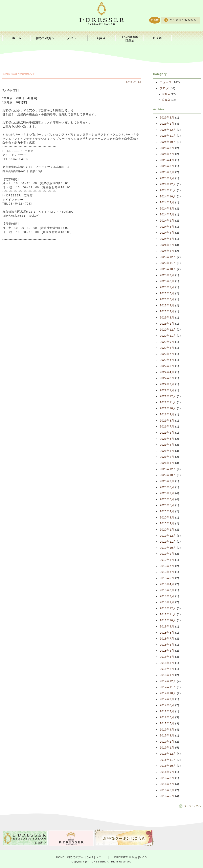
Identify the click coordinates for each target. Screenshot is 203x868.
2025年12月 (168, 130)
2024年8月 (167, 209)
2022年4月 (167, 372)
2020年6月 (167, 499)
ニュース (166, 82)
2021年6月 (167, 433)
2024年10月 (168, 197)
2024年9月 (167, 202)
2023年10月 (168, 269)
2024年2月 (167, 245)
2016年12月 (168, 754)
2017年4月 (167, 730)
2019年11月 (168, 542)
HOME (60, 857)
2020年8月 (167, 487)
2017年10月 (168, 693)
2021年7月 (167, 427)
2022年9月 (167, 342)
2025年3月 (167, 166)
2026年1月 (167, 124)
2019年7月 (167, 566)
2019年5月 (167, 578)
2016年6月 (167, 790)
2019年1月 (167, 602)
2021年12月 (168, 396)
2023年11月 (168, 263)
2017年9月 (167, 699)
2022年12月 (168, 330)
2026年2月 (167, 118)
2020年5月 (167, 505)
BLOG (143, 857)
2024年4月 (167, 233)
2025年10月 (168, 142)
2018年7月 (167, 639)
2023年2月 (167, 318)
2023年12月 (168, 257)
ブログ (164, 88)
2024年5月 (167, 227)
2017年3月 (167, 736)
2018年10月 (168, 620)
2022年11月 (168, 336)
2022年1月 (167, 390)
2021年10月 (168, 408)
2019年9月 (167, 554)
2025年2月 (167, 172)
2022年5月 (167, 366)
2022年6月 (167, 360)
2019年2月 (167, 596)
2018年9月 (167, 627)
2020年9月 (167, 481)
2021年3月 (167, 451)
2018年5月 (167, 651)
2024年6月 (167, 221)
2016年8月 (167, 778)
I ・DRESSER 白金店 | (124, 857)
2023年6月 (167, 293)
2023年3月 (167, 311)
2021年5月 (167, 439)
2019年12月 (168, 536)
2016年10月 (168, 766)
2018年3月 (167, 663)
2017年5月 (167, 723)
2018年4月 (167, 657)
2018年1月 (167, 675)
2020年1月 (167, 530)
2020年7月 (167, 493)
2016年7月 (167, 784)
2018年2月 (167, 669)
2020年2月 (167, 524)
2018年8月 (167, 633)
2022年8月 (167, 348)
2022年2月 (167, 384)
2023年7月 (167, 287)
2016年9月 (167, 772)
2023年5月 (167, 299)
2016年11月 (168, 760)
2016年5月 (167, 796)
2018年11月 (168, 615)
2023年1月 (167, 324)
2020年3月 (167, 518)
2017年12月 (168, 681)
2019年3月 (167, 590)
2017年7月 (167, 711)
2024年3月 (167, 239)
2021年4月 (167, 445)
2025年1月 (167, 178)
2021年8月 (167, 421)
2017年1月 (167, 748)
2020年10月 (168, 475)
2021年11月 (168, 402)
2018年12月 (168, 608)
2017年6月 (167, 717)
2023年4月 (167, 306)
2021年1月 (167, 463)
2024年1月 (167, 251)
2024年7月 (167, 215)
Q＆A (90, 857)
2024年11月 (168, 190)
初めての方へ (76, 857)
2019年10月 (168, 548)
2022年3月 (167, 378)
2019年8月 (167, 560)
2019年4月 (167, 584)
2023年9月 (167, 275)
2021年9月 (167, 415)
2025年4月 (167, 160)
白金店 (166, 100)
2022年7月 (167, 354)
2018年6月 (167, 645)
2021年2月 (167, 457)
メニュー (101, 857)
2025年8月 (167, 148)
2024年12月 (168, 184)
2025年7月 (167, 154)
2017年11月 (168, 687)
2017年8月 (167, 705)
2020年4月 (167, 511)
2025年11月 (168, 136)
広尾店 (166, 94)
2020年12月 (168, 469)
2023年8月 (167, 281)
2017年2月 (167, 742)
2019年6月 (167, 572)
